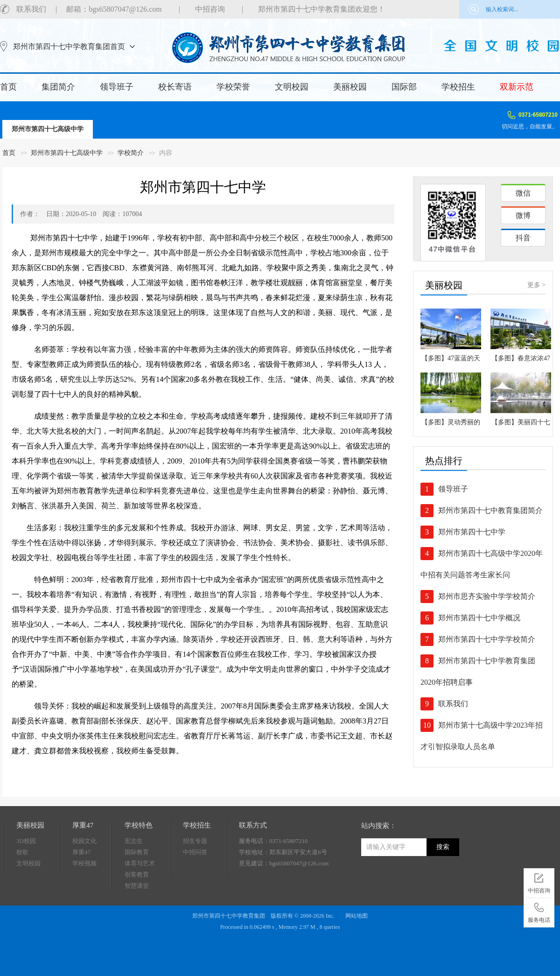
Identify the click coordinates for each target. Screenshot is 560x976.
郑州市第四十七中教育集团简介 (490, 510)
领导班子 (117, 87)
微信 (523, 193)
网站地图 (357, 916)
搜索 (443, 847)
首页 (8, 87)
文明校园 (292, 87)
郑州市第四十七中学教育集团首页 (69, 46)
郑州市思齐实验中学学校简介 (487, 596)
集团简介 (58, 87)
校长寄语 (175, 87)
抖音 (523, 238)
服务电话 (539, 911)
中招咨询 (210, 9)
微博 (523, 215)
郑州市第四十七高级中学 (48, 129)
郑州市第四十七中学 (472, 532)
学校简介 (131, 153)
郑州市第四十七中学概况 (479, 618)
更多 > (536, 285)
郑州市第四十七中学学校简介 (487, 639)
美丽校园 (350, 87)
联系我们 (31, 9)
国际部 (404, 87)
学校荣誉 (233, 87)
